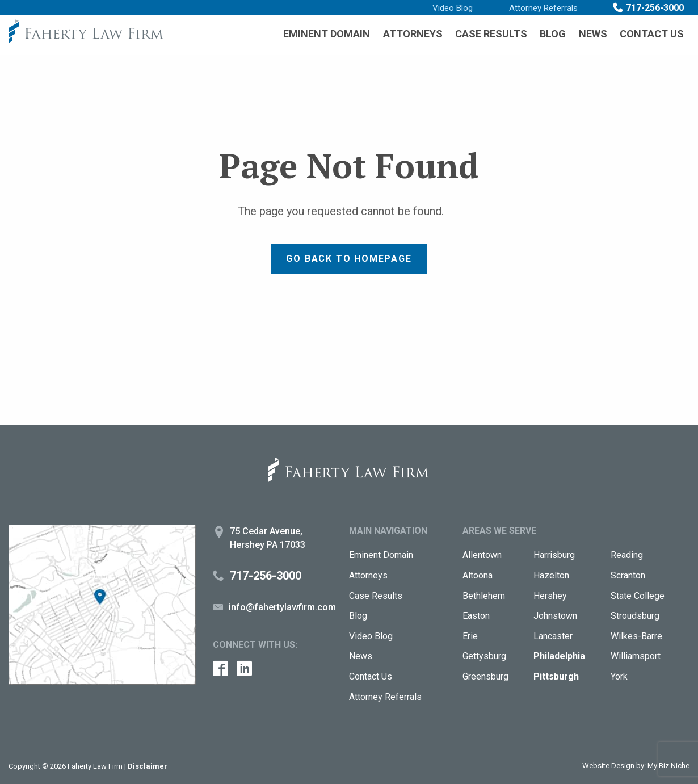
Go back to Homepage (349, 259)
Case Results (491, 34)
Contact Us (652, 34)
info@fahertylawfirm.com (282, 607)
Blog (553, 34)
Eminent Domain (327, 34)
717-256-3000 (655, 8)
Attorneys (413, 34)
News (593, 34)
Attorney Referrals (543, 8)
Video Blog (453, 8)
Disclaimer (148, 766)
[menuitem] (327, 34)
